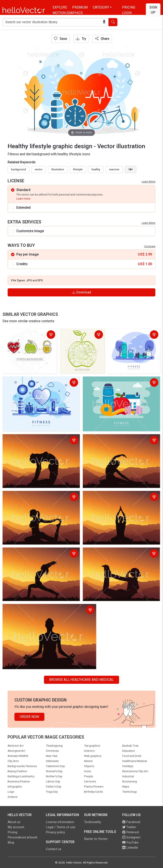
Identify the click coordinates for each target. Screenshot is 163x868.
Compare (150, 246)
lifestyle (78, 169)
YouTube (130, 842)
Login (127, 13)
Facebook (131, 822)
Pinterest (131, 832)
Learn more (23, 199)
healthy (96, 169)
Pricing (129, 7)
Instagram (131, 837)
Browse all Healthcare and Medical (81, 680)
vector (39, 169)
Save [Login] (60, 39)
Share (102, 39)
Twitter (129, 827)
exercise (114, 169)
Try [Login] (81, 39)
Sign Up (153, 10)
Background (18, 169)
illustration (58, 169)
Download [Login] (81, 292)
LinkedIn (130, 848)
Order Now (29, 717)
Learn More (148, 182)
